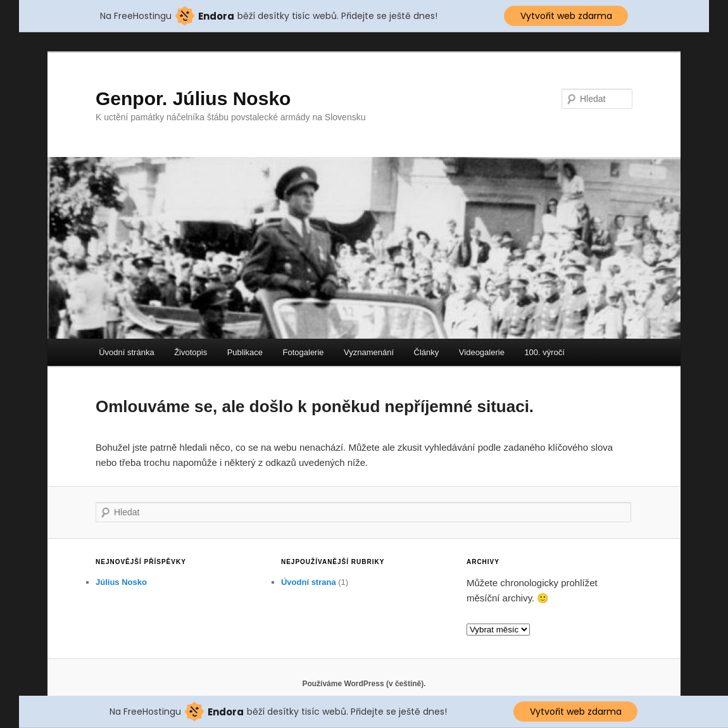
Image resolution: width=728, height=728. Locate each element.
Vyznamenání (369, 352)
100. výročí (544, 352)
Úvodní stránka (126, 352)
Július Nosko (121, 582)
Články (427, 352)
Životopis (191, 352)
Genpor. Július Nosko (193, 98)
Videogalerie (482, 352)
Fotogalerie (304, 352)
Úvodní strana (309, 582)
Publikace (245, 352)
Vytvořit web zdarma (566, 16)
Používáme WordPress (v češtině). (364, 684)
